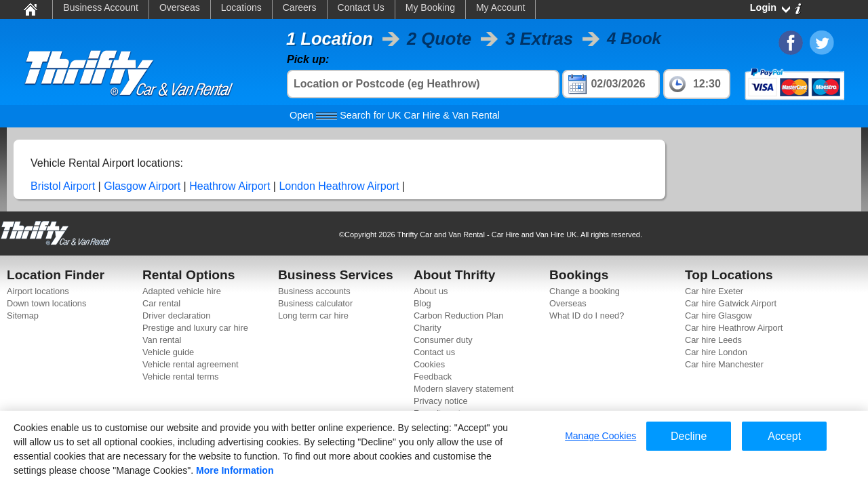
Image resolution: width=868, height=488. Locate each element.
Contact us (434, 352)
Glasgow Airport (142, 186)
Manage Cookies (600, 436)
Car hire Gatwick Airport (731, 303)
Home (29, 9)
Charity (428, 328)
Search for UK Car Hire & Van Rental (395, 115)
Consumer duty (443, 340)
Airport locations (38, 291)
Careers (300, 7)
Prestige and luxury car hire (195, 328)
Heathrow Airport (230, 186)
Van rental (162, 340)
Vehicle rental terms (180, 377)
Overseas (180, 7)
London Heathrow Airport (339, 186)
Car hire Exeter (714, 291)
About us (431, 291)
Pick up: (308, 59)
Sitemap (23, 316)
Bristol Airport (63, 186)
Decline (689, 436)
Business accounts (314, 291)
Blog (422, 303)
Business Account (101, 7)
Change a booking (585, 291)
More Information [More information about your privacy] (235, 470)
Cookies (429, 364)
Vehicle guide (168, 352)
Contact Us (361, 7)
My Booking (430, 7)
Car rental (161, 303)
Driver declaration (176, 316)
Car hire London (716, 352)
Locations (241, 7)
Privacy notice (441, 401)
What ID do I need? (587, 316)
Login (763, 7)
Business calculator (315, 303)
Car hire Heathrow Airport (734, 328)
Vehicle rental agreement (191, 364)
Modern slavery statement (463, 389)
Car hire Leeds (713, 340)
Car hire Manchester (724, 364)
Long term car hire (313, 316)
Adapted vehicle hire (182, 291)
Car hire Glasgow (718, 316)
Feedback (433, 377)
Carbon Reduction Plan (458, 316)
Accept (784, 436)
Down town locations (46, 303)
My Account (500, 7)
